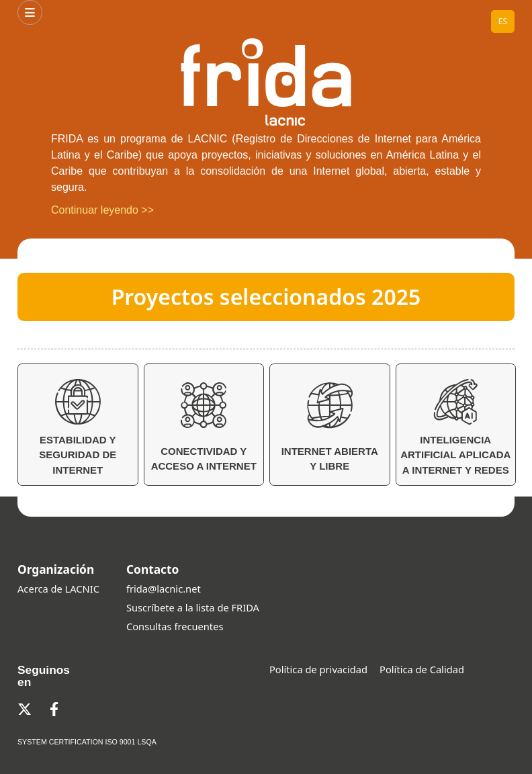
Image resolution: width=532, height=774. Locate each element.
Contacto (152, 569)
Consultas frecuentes (175, 626)
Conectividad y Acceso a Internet (204, 427)
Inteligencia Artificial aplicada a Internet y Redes (455, 427)
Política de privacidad (318, 669)
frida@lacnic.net (164, 589)
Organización (56, 569)
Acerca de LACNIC (58, 589)
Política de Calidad (422, 669)
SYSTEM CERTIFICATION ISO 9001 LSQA (87, 742)
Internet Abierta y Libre (330, 427)
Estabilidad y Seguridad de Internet (78, 427)
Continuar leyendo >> (102, 210)
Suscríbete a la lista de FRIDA (193, 607)
